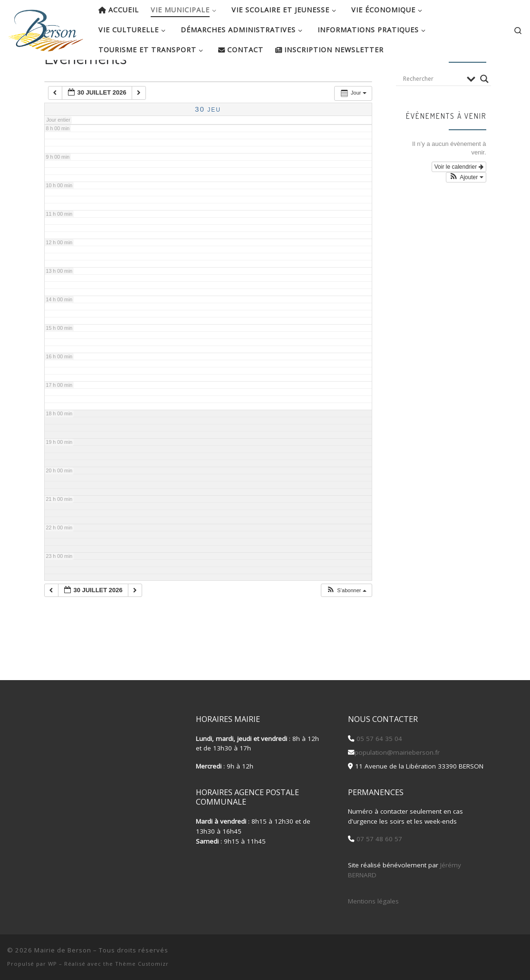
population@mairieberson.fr (397, 752)
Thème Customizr (142, 964)
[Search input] (433, 109)
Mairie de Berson (63, 950)
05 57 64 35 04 (378, 739)
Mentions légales (373, 901)
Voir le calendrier (459, 197)
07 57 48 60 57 (378, 839)
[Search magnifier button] (484, 109)
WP (53, 964)
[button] (346, 621)
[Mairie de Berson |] (46, 28)
